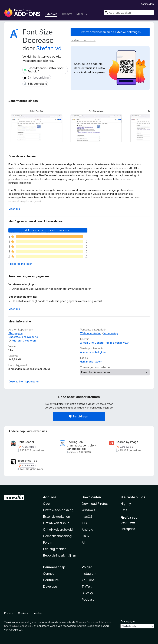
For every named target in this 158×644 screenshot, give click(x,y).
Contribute (51, 580)
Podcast (88, 599)
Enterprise (128, 529)
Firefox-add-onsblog (58, 510)
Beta (124, 510)
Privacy (9, 613)
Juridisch (38, 613)
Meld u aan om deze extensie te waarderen (48, 230)
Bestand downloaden (83, 40)
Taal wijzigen (128, 621)
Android (87, 529)
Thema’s (67, 14)
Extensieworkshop (56, 517)
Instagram (89, 574)
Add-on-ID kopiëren (22, 341)
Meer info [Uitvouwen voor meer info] (14, 209)
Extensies (51, 14)
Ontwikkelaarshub (56, 523)
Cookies (23, 613)
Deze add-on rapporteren (24, 381)
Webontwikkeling (91, 333)
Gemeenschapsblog (57, 536)
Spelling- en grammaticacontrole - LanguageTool (81, 445)
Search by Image (127, 442)
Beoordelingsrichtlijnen (60, 555)
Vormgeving (111, 333)
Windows (88, 510)
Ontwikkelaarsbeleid (58, 529)
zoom (99, 362)
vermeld (25, 622)
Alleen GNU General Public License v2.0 (104, 343)
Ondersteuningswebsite (23, 337)
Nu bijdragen (79, 416)
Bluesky (87, 593)
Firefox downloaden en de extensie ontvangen (110, 32)
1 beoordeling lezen (20, 264)
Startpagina (15, 333)
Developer (50, 587)
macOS (87, 517)
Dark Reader (26, 442)
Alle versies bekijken (93, 352)
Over (47, 504)
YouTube (88, 580)
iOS (84, 523)
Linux (85, 536)
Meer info (14, 309)
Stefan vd (49, 48)
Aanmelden (147, 4)
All (83, 542)
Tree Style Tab (27, 461)
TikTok (87, 587)
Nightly (126, 504)
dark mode (87, 362)
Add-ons (50, 497)
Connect (49, 574)
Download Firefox (95, 504)
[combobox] (129, 13)
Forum (48, 542)
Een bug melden (55, 549)
